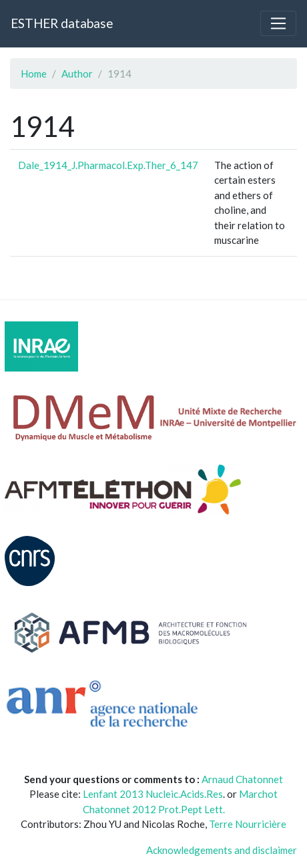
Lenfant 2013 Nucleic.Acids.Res (153, 794)
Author (77, 74)
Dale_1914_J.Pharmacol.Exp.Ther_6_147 (108, 165)
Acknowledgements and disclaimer (222, 850)
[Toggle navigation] (278, 23)
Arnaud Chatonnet (242, 779)
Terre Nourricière (248, 824)
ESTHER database (62, 23)
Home (34, 74)
